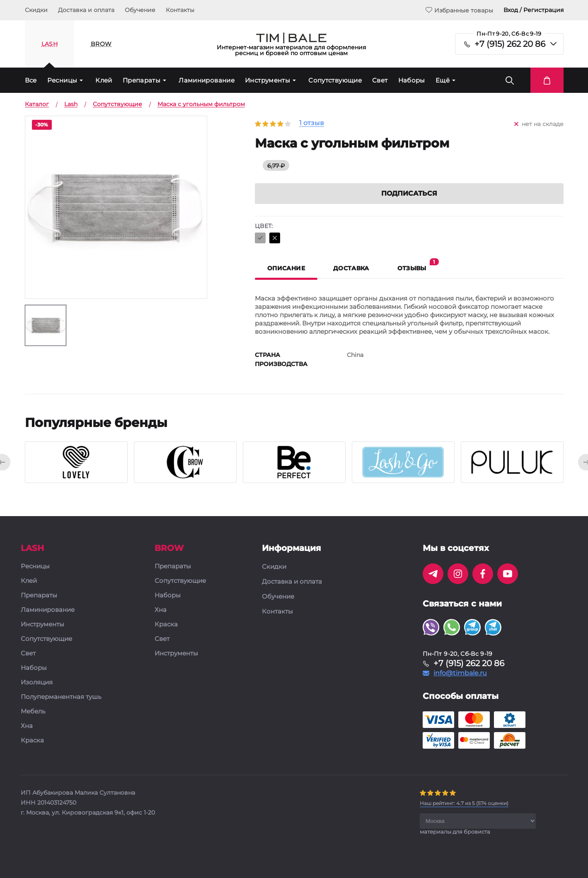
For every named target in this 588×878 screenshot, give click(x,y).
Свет (380, 80)
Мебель (33, 712)
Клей (104, 80)
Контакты (180, 10)
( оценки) (464, 803)
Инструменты (267, 80)
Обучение (140, 10)
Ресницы (62, 80)
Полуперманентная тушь (61, 697)
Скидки (36, 10)
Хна (27, 726)
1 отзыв (312, 123)
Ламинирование (207, 80)
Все (31, 80)
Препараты (142, 80)
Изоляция (37, 683)
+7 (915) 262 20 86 (510, 44)
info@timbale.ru (460, 673)
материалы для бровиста (455, 832)
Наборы (412, 80)
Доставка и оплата (86, 10)
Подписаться (409, 193)
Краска (32, 741)
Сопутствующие (335, 80)
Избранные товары (459, 10)
